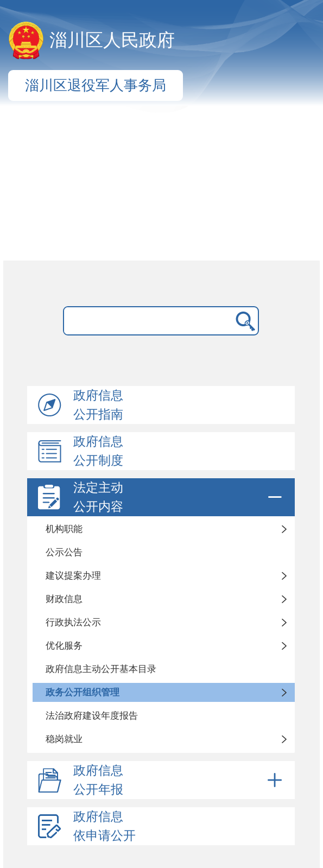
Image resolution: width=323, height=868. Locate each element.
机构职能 (64, 529)
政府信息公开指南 (98, 405)
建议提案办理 (73, 576)
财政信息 (64, 599)
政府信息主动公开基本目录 (101, 669)
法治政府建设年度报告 (92, 716)
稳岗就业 (64, 739)
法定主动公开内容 (179, 497)
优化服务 (64, 646)
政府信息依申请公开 (104, 826)
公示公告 (64, 552)
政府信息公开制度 (98, 451)
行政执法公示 (73, 622)
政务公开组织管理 (83, 692)
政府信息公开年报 (179, 780)
